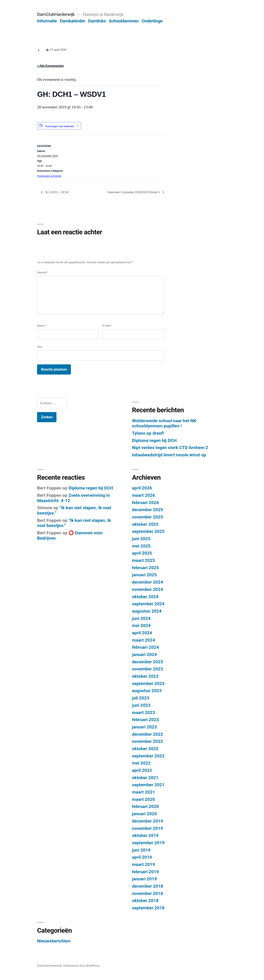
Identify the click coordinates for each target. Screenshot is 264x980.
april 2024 (142, 633)
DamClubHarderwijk (56, 14)
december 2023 (147, 662)
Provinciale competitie (49, 176)
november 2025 (147, 517)
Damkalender (73, 21)
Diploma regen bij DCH (154, 440)
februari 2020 (145, 806)
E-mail (107, 326)
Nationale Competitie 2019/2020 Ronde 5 (134, 192)
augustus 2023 (147, 691)
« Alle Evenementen (51, 66)
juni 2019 (141, 850)
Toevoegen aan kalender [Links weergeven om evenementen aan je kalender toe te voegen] (60, 126)
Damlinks (97, 21)
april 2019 (142, 857)
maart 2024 (143, 640)
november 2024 (147, 589)
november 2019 (147, 828)
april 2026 (142, 488)
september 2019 (148, 843)
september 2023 (148, 683)
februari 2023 (145, 720)
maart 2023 (143, 712)
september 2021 (148, 785)
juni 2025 (141, 539)
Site (39, 347)
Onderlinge (152, 21)
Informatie (47, 21)
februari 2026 (145, 503)
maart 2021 (143, 792)
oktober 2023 (145, 676)
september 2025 (148, 531)
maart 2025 (143, 560)
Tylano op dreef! (148, 433)
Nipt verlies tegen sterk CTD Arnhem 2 (170, 448)
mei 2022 (141, 763)
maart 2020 (143, 799)
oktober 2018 (145, 901)
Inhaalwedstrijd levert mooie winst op (169, 455)
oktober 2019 (145, 835)
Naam (42, 326)
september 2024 (148, 604)
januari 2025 (144, 575)
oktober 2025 (145, 524)
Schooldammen (124, 21)
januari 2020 (144, 814)
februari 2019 (145, 872)
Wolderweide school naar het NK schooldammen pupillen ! (164, 423)
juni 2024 (141, 618)
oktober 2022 (145, 749)
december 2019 (147, 821)
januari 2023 (144, 727)
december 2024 (147, 582)
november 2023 (147, 669)
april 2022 (142, 770)
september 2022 (148, 756)
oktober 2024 (145, 597)
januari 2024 (144, 654)
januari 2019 (144, 879)
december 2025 (147, 510)
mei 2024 (141, 625)
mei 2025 (141, 546)
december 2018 (147, 886)
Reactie (43, 272)
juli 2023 (141, 698)
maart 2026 (143, 495)
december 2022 (147, 734)
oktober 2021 (145, 778)
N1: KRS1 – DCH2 (57, 192)
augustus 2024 (147, 611)
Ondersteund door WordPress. (81, 966)
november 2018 (147, 893)
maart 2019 (143, 864)
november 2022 (147, 741)
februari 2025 (145, 568)
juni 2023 (141, 705)
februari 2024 (145, 647)
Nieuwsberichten (54, 941)
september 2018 (148, 908)
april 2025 (142, 553)
